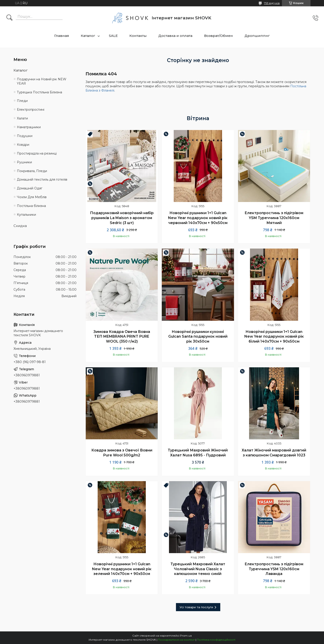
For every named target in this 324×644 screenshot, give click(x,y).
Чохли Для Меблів (32, 197)
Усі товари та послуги (196, 607)
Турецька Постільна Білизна (39, 92)
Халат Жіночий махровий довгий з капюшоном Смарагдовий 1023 (274, 453)
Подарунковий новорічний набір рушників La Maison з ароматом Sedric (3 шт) (122, 218)
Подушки (25, 136)
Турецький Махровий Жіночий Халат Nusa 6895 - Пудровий (198, 453)
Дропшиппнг (257, 36)
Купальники (26, 215)
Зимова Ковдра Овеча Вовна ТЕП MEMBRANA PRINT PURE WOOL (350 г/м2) (122, 337)
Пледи (22, 101)
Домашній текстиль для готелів (42, 180)
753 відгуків (272, 3)
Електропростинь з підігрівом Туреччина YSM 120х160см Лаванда (274, 569)
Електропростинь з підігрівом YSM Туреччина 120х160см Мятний (274, 218)
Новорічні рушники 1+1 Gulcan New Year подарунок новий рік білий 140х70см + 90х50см (274, 337)
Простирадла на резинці (37, 153)
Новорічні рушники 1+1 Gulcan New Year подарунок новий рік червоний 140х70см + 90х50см (198, 218)
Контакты (138, 36)
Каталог (88, 36)
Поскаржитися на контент (176, 640)
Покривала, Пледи (32, 171)
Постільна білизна (31, 206)
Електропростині (31, 110)
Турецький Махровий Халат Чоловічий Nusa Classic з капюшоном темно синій (198, 569)
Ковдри (23, 145)
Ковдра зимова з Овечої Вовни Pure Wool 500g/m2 (122, 453)
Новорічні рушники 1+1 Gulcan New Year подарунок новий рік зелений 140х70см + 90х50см (122, 569)
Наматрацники (29, 127)
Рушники (24, 162)
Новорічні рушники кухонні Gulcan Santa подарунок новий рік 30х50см (198, 337)
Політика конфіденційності (216, 640)
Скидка (20, 226)
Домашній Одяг (30, 188)
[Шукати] (9, 18)
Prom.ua (186, 636)
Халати (22, 118)
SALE (113, 36)
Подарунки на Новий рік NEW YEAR (42, 81)
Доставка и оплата (175, 36)
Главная (62, 36)
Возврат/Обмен (218, 36)
